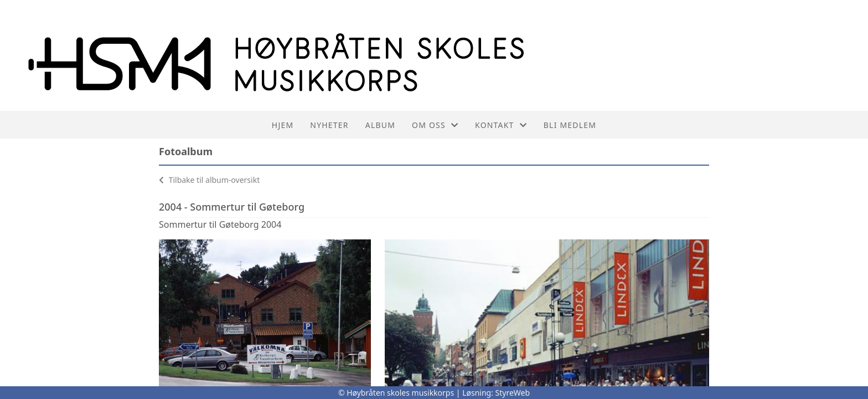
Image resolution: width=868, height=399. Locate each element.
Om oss (435, 125)
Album (380, 125)
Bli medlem (570, 125)
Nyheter (329, 125)
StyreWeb (513, 393)
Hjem (283, 125)
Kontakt (501, 125)
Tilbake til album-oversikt (209, 180)
